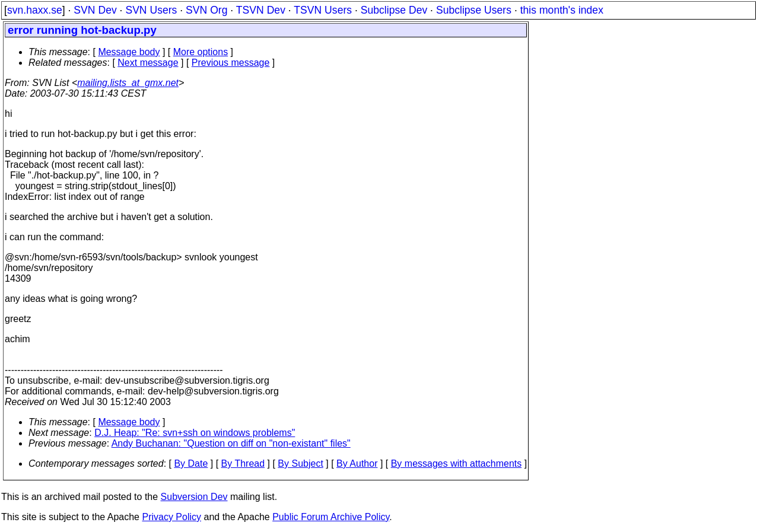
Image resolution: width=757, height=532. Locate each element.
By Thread (243, 463)
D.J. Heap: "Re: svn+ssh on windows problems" (195, 433)
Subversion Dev (194, 497)
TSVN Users (323, 10)
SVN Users (151, 10)
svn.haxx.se (35, 10)
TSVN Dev (261, 10)
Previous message (231, 63)
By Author (357, 463)
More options (201, 52)
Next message (148, 63)
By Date (191, 463)
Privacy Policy (171, 517)
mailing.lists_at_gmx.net (128, 83)
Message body (129, 52)
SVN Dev (95, 10)
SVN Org (206, 10)
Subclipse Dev (394, 10)
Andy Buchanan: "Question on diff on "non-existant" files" (231, 443)
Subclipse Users (474, 10)
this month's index (562, 10)
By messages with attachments (457, 463)
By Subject (300, 463)
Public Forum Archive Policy (331, 517)
